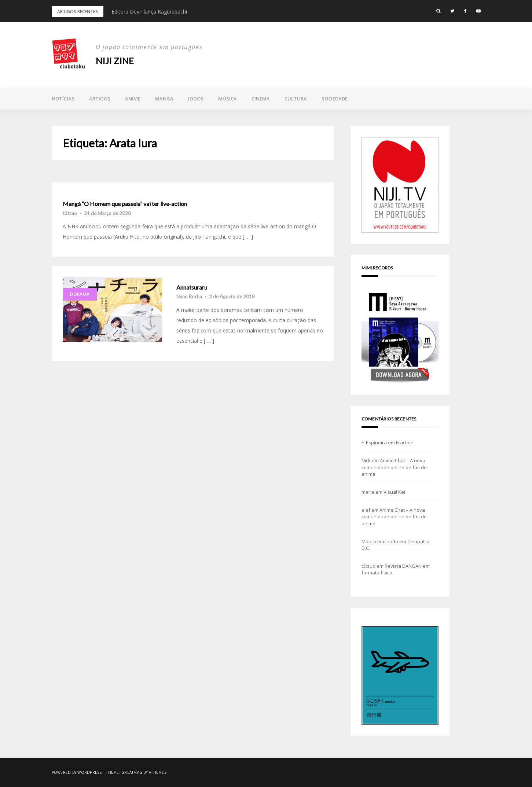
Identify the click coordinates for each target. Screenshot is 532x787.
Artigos (100, 99)
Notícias (63, 99)
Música (228, 99)
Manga (164, 99)
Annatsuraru (192, 287)
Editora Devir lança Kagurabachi (149, 12)
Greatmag (132, 772)
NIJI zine (115, 61)
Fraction (405, 442)
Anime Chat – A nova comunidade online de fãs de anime (394, 467)
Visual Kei (394, 492)
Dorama (80, 294)
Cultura (296, 99)
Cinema (261, 99)
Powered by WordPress (77, 772)
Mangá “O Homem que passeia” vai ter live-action (125, 204)
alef (366, 510)
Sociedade (335, 99)
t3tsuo (70, 213)
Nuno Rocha (189, 297)
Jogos (196, 99)
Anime (133, 99)
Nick (366, 460)
